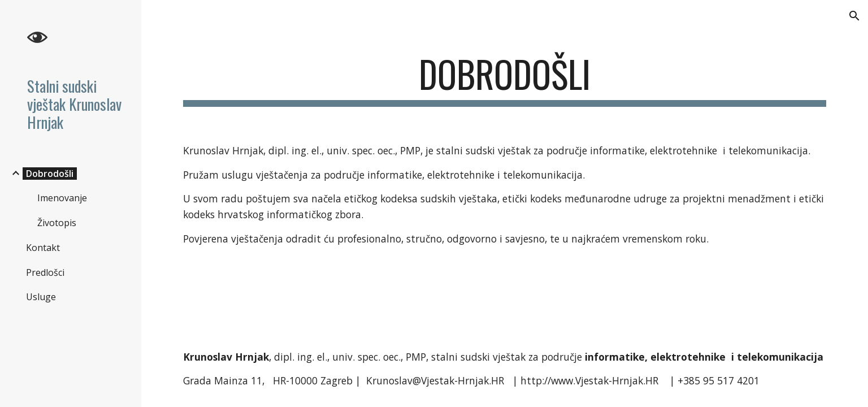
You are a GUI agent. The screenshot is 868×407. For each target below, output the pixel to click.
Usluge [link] (41, 297)
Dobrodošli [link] (50, 174)
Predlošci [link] (45, 272)
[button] (854, 16)
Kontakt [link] (43, 248)
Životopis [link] (57, 223)
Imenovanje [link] (62, 198)
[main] (505, 79)
